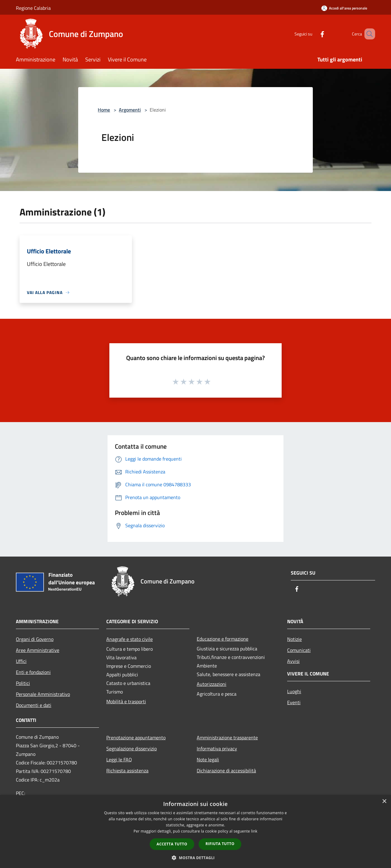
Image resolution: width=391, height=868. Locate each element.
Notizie (294, 639)
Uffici (21, 661)
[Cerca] (368, 34)
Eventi (294, 702)
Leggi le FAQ (119, 759)
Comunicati (299, 650)
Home (104, 110)
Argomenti (130, 110)
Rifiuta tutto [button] (220, 844)
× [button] (384, 802)
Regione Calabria (33, 8)
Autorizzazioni (212, 684)
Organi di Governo (35, 639)
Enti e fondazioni (33, 672)
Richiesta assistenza (127, 771)
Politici (23, 683)
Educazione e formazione (223, 639)
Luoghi (294, 691)
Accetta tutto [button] (172, 844)
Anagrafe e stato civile (130, 639)
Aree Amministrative (38, 650)
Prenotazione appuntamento (136, 737)
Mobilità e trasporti (126, 701)
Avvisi (293, 661)
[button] (195, 858)
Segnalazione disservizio (132, 748)
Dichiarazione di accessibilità (226, 771)
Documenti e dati (34, 705)
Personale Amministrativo (43, 694)
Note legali (208, 759)
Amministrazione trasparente (227, 737)
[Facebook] (313, 34)
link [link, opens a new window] (254, 831)
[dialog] (195, 831)
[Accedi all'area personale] (344, 8)
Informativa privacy (217, 748)
